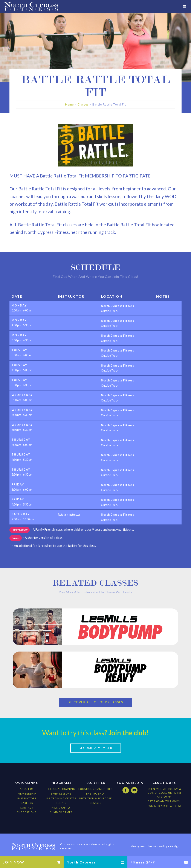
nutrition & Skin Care (95, 794)
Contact (27, 803)
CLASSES (95, 799)
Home (69, 104)
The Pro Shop (95, 789)
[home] (29, 6)
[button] (185, 6)
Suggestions (27, 808)
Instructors (27, 794)
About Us (27, 785)
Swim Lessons (61, 789)
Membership (27, 789)
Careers (27, 799)
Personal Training (61, 785)
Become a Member (96, 744)
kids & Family (61, 803)
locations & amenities (95, 785)
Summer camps (61, 808)
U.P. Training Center (61, 794)
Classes (83, 104)
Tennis (61, 799)
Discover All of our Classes (95, 698)
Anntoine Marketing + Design (160, 842)
